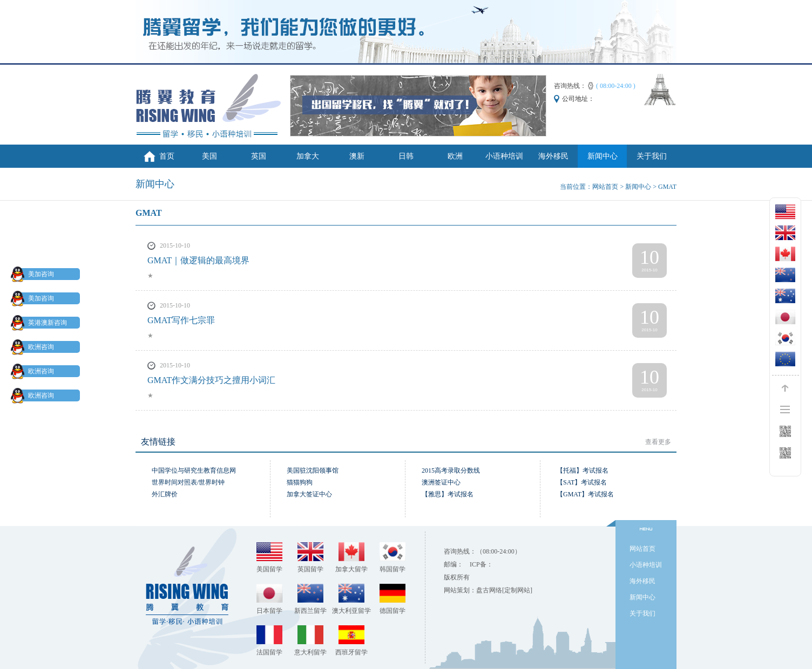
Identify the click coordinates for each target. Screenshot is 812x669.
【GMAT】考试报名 (585, 494)
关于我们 (652, 156)
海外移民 (553, 156)
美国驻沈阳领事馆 (313, 470)
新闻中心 (603, 156)
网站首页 (605, 187)
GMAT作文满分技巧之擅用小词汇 (211, 380)
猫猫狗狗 (300, 482)
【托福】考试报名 (583, 470)
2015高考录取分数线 (451, 470)
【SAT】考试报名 (582, 482)
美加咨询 (35, 274)
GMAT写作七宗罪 (181, 320)
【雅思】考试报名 (448, 494)
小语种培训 (504, 156)
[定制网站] (517, 590)
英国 (259, 156)
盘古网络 (489, 590)
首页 (167, 156)
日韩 (406, 156)
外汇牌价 (165, 494)
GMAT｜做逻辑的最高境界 (198, 260)
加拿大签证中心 (309, 494)
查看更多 (658, 442)
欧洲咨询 (35, 347)
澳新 (357, 156)
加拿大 (308, 156)
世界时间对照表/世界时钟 (188, 482)
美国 (209, 156)
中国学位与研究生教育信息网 (194, 470)
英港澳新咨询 (41, 323)
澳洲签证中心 (441, 482)
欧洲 (455, 156)
